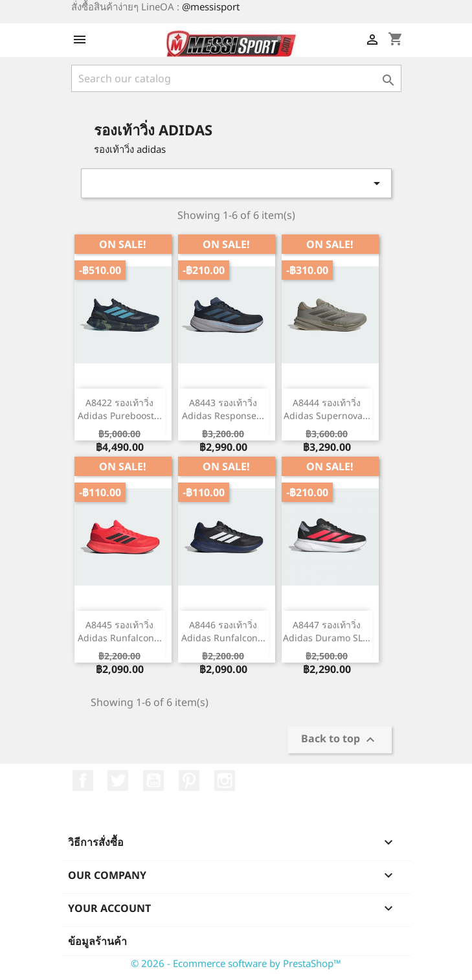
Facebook (83, 781)
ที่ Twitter (118, 781)
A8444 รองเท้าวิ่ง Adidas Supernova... (327, 409)
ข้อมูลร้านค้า (97, 941)
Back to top (340, 740)
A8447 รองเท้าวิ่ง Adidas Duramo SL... (327, 631)
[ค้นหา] (236, 78)
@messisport (211, 6)
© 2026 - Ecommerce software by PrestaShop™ (236, 963)
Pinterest (189, 781)
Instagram (225, 781)
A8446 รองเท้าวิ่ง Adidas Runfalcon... (223, 631)
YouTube (153, 781)
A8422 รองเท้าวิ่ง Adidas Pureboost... (120, 409)
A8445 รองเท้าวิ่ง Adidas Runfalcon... (120, 631)
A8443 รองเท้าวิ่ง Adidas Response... (223, 409)
